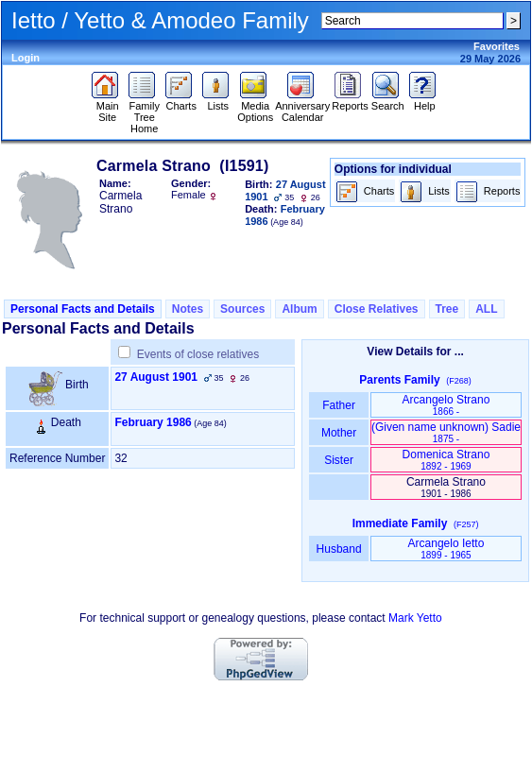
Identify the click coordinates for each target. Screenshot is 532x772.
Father (339, 405)
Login (26, 58)
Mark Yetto (415, 618)
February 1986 (153, 422)
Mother (339, 433)
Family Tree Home (144, 112)
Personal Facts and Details (83, 309)
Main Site (107, 107)
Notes (188, 309)
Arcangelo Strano (446, 405)
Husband (339, 549)
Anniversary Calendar (302, 107)
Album (299, 309)
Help (425, 101)
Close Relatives (377, 309)
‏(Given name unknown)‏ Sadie (446, 432)
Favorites (497, 46)
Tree (447, 309)
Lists (218, 101)
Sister (339, 460)
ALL (486, 309)
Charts (181, 101)
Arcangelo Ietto (446, 549)
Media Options (255, 107)
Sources (242, 309)
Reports (350, 101)
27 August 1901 (156, 377)
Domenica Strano (446, 460)
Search (388, 101)
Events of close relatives (198, 354)
